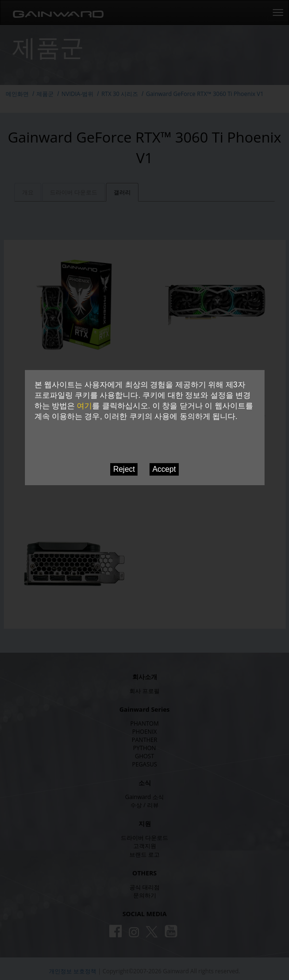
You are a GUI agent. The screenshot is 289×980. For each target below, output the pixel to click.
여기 (84, 406)
